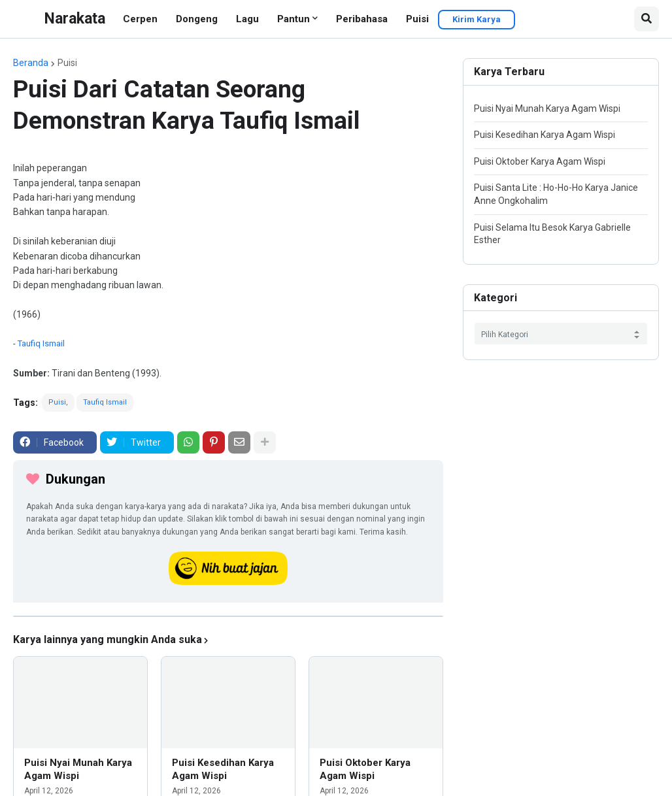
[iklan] (228, 616)
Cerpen (140, 19)
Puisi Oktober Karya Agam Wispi (365, 769)
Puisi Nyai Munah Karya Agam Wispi (78, 769)
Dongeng (197, 19)
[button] (647, 19)
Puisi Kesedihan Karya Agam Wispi (223, 769)
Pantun (294, 19)
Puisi (417, 19)
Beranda (31, 63)
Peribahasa (362, 19)
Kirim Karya (477, 19)
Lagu (247, 19)
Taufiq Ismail (41, 343)
